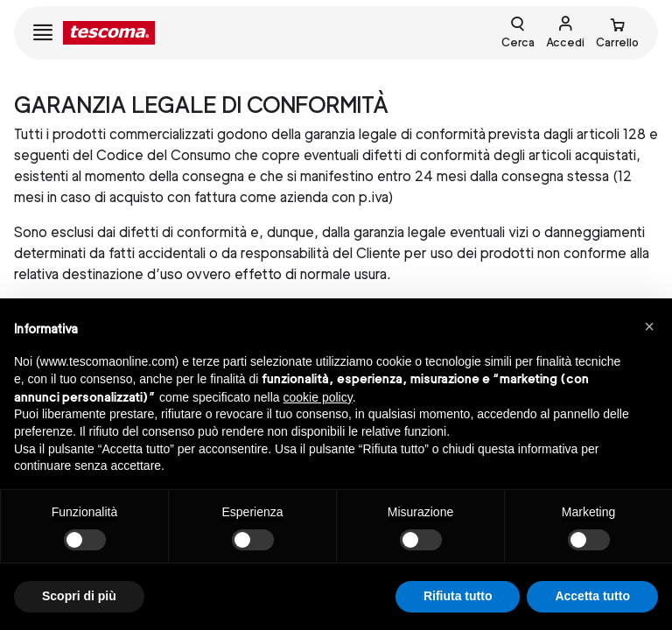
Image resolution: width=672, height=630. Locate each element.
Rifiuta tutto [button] (458, 596)
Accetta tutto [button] (592, 596)
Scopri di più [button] (79, 596)
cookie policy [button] (318, 397)
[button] (649, 326)
